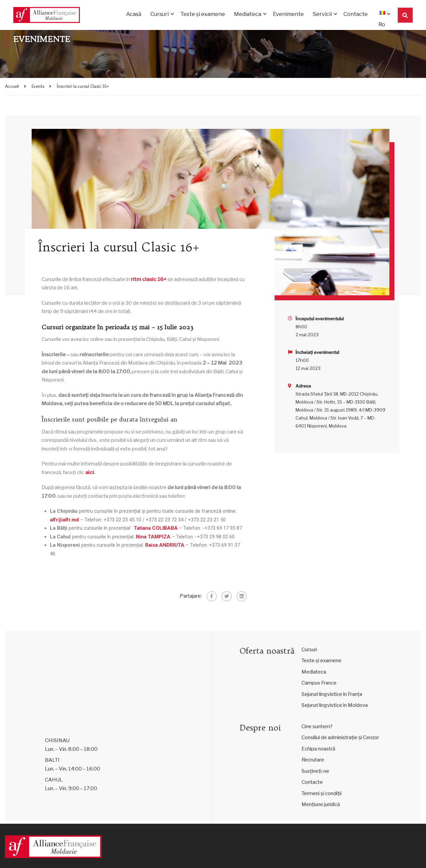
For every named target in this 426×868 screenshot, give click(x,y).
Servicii (322, 14)
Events (38, 86)
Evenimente (288, 14)
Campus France (319, 683)
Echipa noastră (318, 749)
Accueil (12, 86)
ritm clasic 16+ (149, 279)
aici (90, 472)
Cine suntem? (317, 726)
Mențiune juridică (321, 804)
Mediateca (248, 14)
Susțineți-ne (315, 771)
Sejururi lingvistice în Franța (332, 694)
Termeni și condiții (321, 793)
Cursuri (160, 14)
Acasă (134, 14)
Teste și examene (203, 14)
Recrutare (313, 760)
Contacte (356, 14)
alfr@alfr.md (64, 520)
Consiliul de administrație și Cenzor (340, 737)
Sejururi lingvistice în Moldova (335, 705)
